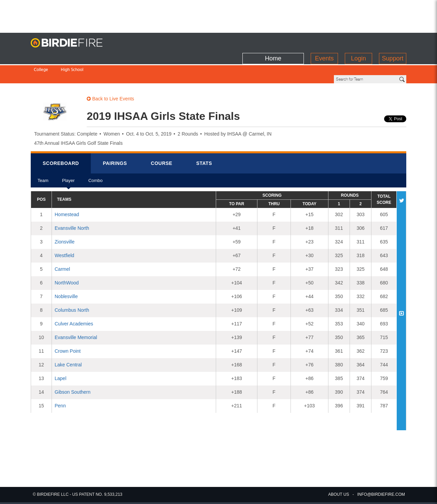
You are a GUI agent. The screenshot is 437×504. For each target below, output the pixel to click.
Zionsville (65, 219)
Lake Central (68, 341)
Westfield (64, 232)
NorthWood (67, 260)
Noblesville (66, 273)
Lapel (60, 355)
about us (339, 494)
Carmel (62, 246)
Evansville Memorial (76, 314)
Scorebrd (61, 140)
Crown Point (68, 328)
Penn (60, 382)
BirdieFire (73, 43)
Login (358, 41)
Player (68, 160)
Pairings (115, 140)
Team (43, 160)
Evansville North (72, 205)
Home (273, 41)
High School (72, 56)
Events (324, 41)
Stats (204, 140)
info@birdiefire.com (381, 494)
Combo (96, 160)
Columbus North (72, 287)
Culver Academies (74, 300)
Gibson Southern (73, 369)
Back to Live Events (110, 75)
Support (392, 41)
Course (162, 140)
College (41, 56)
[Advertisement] (218, 15)
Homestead (67, 191)
